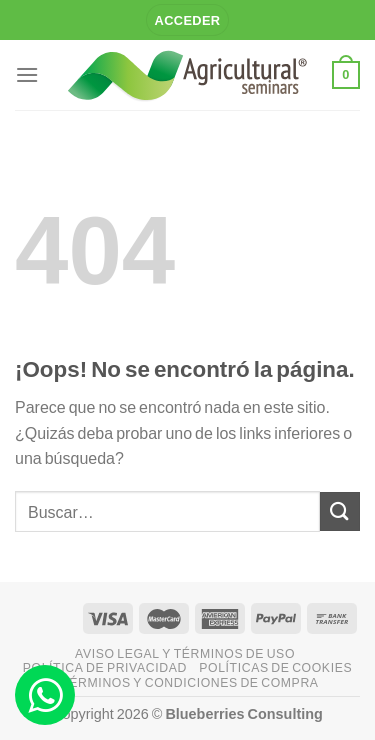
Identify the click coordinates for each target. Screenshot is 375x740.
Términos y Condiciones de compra (189, 682)
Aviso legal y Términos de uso (185, 653)
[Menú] (27, 74)
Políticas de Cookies (275, 667)
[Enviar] (340, 511)
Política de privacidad (105, 667)
